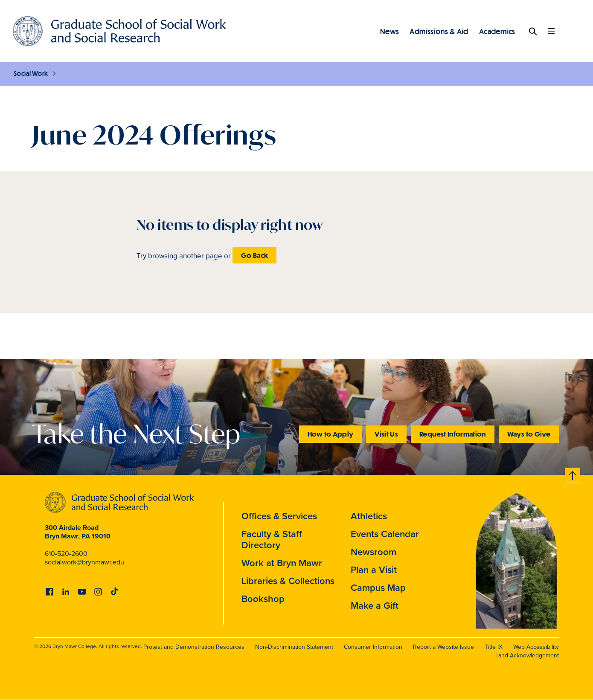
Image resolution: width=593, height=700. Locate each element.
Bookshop (263, 599)
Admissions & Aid (439, 31)
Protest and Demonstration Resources (194, 647)
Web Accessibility (536, 647)
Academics (497, 31)
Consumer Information (373, 647)
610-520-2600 (66, 554)
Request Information (453, 434)
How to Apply (330, 434)
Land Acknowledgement (527, 655)
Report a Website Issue (443, 647)
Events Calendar (385, 534)
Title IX (494, 647)
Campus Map (378, 587)
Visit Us (386, 434)
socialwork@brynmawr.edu (84, 562)
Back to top (573, 474)
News (390, 31)
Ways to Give (529, 434)
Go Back (254, 255)
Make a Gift (375, 605)
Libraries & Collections (288, 581)
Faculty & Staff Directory (272, 539)
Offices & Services (279, 516)
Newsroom (374, 552)
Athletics (369, 516)
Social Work (31, 73)
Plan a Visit (374, 570)
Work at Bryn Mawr (282, 563)
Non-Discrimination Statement (294, 647)
